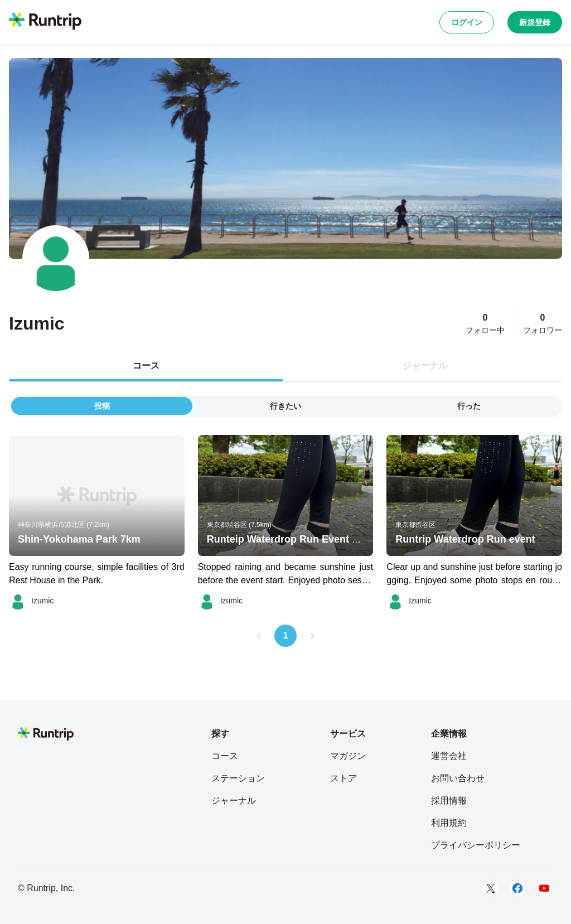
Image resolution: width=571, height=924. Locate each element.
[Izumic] (31, 601)
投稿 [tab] (102, 406)
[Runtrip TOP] (45, 22)
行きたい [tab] (285, 406)
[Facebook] (517, 888)
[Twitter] (491, 888)
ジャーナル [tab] (425, 366)
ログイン (467, 22)
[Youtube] (544, 888)
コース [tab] (146, 366)
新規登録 (535, 22)
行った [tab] (469, 406)
